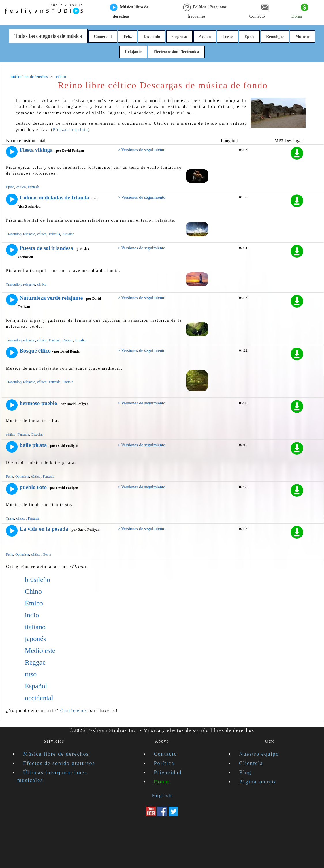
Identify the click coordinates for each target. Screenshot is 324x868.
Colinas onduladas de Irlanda (54, 197)
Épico (249, 36)
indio (32, 615)
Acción (205, 36)
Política (164, 763)
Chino (33, 591)
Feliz (128, 36)
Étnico (34, 603)
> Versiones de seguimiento (141, 150)
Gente (47, 554)
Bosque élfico (35, 351)
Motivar (303, 36)
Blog (245, 773)
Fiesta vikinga (36, 150)
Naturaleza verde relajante (51, 298)
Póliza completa (71, 130)
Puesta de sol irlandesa (46, 248)
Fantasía (34, 187)
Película (54, 234)
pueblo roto (33, 487)
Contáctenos (74, 710)
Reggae (35, 662)
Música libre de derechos (129, 11)
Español (36, 686)
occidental (39, 698)
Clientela (251, 763)
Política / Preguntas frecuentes (205, 11)
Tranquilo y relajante (20, 234)
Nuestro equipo (259, 754)
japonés (35, 639)
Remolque (275, 36)
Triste (228, 36)
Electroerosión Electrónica (176, 52)
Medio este (40, 650)
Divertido (152, 36)
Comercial (103, 36)
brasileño (37, 580)
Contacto (259, 11)
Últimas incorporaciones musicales (52, 776)
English (162, 796)
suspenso (179, 36)
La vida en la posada (44, 529)
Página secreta (258, 782)
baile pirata (33, 445)
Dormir (68, 340)
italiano (35, 627)
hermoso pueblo (38, 403)
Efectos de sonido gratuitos (59, 763)
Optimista (22, 477)
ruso (31, 674)
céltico (21, 187)
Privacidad (168, 773)
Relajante (133, 52)
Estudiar (68, 234)
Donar (300, 11)
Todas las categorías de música (48, 36)
